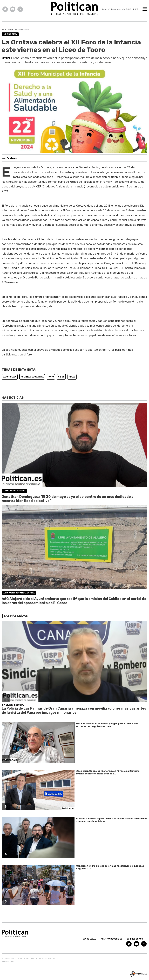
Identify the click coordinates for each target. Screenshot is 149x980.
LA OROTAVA (10, 377)
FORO (51, 377)
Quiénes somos (135, 939)
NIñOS (61, 377)
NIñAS (72, 377)
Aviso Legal (90, 939)
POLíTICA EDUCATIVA (32, 377)
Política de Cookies (111, 939)
